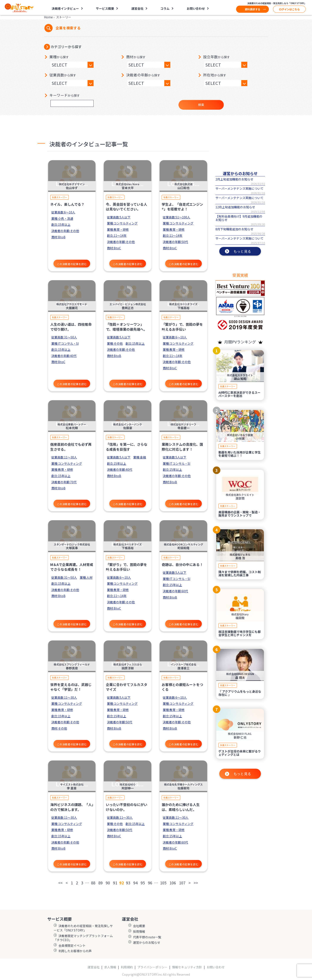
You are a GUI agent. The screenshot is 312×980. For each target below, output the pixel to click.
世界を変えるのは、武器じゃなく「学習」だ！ (71, 687)
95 (143, 883)
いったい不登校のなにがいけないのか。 (127, 807)
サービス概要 (105, 8)
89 (100, 883)
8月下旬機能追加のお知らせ (234, 229)
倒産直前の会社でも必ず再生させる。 (71, 447)
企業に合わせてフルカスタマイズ (127, 687)
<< (60, 883)
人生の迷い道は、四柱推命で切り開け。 (71, 327)
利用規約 (127, 967)
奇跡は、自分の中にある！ (182, 564)
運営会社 (137, 8)
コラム (165, 8)
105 (163, 883)
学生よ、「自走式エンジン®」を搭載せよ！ (182, 207)
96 (150, 883)
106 (173, 883)
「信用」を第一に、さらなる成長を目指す (127, 447)
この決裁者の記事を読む (72, 264)
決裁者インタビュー (65, 8)
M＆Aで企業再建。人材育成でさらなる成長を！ (72, 567)
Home (48, 17)
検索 (201, 105)
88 (93, 883)
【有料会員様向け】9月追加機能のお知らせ (239, 218)
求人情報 (110, 967)
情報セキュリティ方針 (187, 967)
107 (182, 883)
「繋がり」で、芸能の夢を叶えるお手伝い (182, 327)
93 (128, 883)
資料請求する (252, 9)
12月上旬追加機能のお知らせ (235, 207)
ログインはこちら (289, 9)
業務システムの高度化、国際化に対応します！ (182, 447)
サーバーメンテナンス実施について (239, 188)
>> (196, 883)
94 (135, 883)
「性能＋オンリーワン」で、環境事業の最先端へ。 (126, 327)
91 (115, 883)
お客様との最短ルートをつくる (182, 687)
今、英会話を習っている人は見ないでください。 (126, 207)
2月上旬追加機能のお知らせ (234, 179)
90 (108, 883)
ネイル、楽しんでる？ (67, 204)
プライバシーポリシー (152, 967)
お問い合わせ (196, 8)
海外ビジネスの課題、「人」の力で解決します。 (72, 807)
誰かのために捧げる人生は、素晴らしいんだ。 (181, 807)
